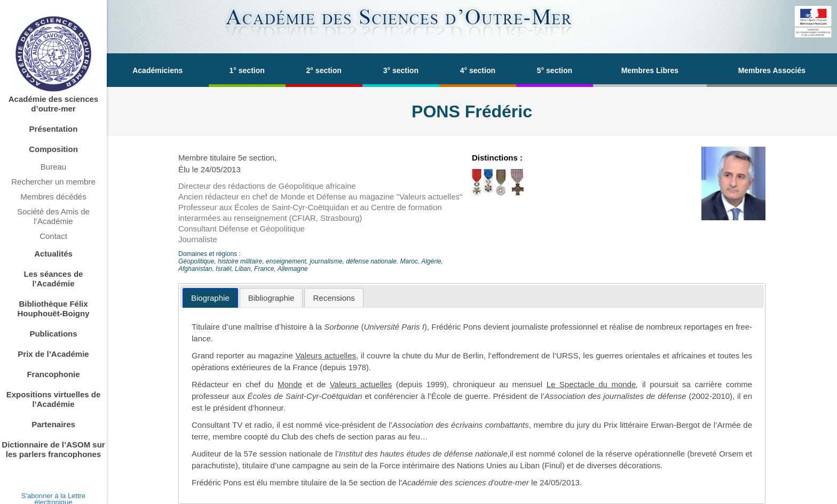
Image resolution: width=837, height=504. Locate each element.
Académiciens (157, 70)
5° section (555, 70)
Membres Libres (650, 70)
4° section (478, 70)
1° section (247, 70)
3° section (401, 70)
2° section (324, 70)
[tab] (210, 298)
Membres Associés (772, 70)
